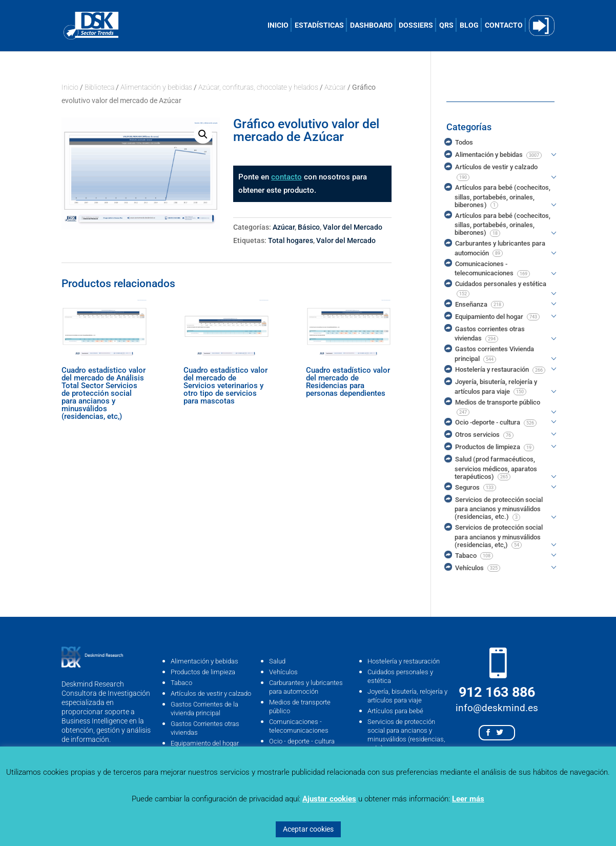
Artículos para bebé (395, 711)
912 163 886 (497, 692)
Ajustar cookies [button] (329, 799)
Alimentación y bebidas (156, 87)
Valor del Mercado (353, 227)
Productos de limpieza (203, 672)
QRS (446, 25)
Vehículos (283, 672)
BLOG (469, 25)
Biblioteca (99, 87)
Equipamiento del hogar (205, 743)
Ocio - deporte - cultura (302, 741)
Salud (277, 661)
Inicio (70, 87)
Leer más (468, 799)
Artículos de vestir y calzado (211, 693)
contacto (286, 177)
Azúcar (335, 87)
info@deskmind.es (497, 708)
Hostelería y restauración (404, 661)
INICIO (278, 25)
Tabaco (181, 683)
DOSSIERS (416, 25)
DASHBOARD (371, 25)
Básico (309, 227)
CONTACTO (504, 25)
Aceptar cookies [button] (308, 829)
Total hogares (291, 240)
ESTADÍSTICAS (319, 25)
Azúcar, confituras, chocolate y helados (258, 87)
